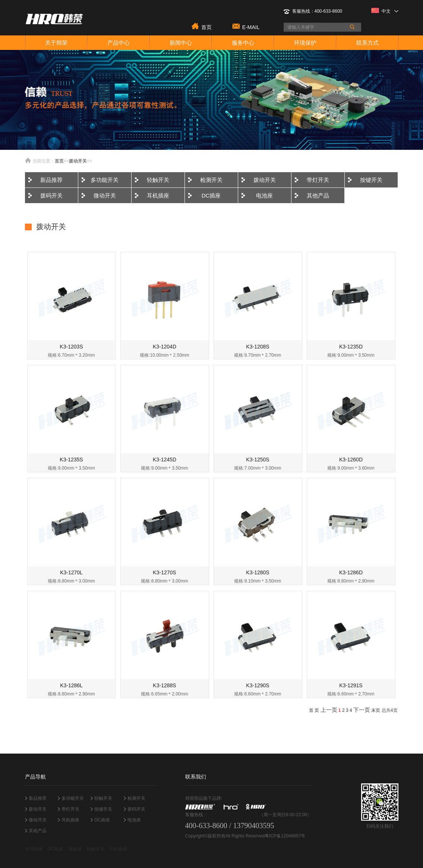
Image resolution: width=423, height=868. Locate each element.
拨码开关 (51, 195)
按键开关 (371, 180)
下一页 (362, 710)
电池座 (264, 195)
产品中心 (119, 43)
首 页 (314, 710)
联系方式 (367, 43)
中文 (385, 11)
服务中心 (243, 43)
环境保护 (305, 43)
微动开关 (105, 195)
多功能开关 (105, 180)
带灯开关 (318, 180)
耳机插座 (158, 195)
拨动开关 (78, 161)
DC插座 (211, 195)
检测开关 (211, 180)
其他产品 (318, 195)
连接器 (75, 849)
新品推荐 (51, 180)
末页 (376, 710)
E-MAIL (251, 27)
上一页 (329, 710)
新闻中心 (181, 43)
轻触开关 (158, 180)
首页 (206, 27)
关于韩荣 (56, 43)
